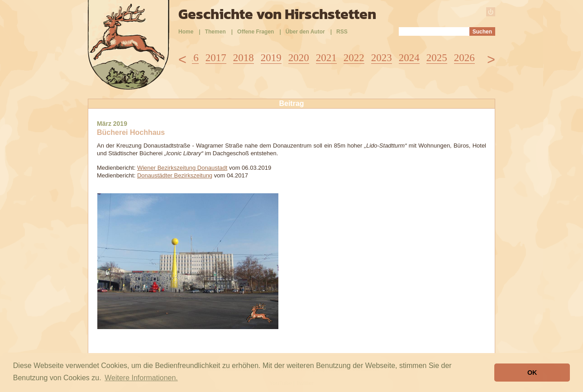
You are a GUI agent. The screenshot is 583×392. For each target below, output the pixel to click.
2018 (244, 58)
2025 (437, 58)
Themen (215, 32)
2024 (409, 58)
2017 (216, 58)
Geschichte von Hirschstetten (277, 14)
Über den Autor (305, 32)
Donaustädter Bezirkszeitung (175, 175)
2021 (326, 58)
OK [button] (532, 373)
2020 (299, 58)
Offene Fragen (256, 32)
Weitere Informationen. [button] (141, 378)
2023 (382, 58)
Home (186, 32)
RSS (342, 32)
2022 (354, 58)
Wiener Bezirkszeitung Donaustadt (182, 168)
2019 (271, 58)
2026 (464, 58)
